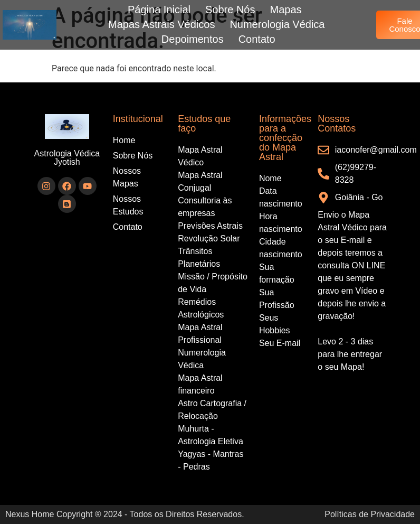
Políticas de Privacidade (370, 514)
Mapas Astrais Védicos (161, 24)
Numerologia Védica (277, 24)
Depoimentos (193, 39)
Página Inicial (159, 10)
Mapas (286, 10)
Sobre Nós (230, 10)
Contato (257, 39)
